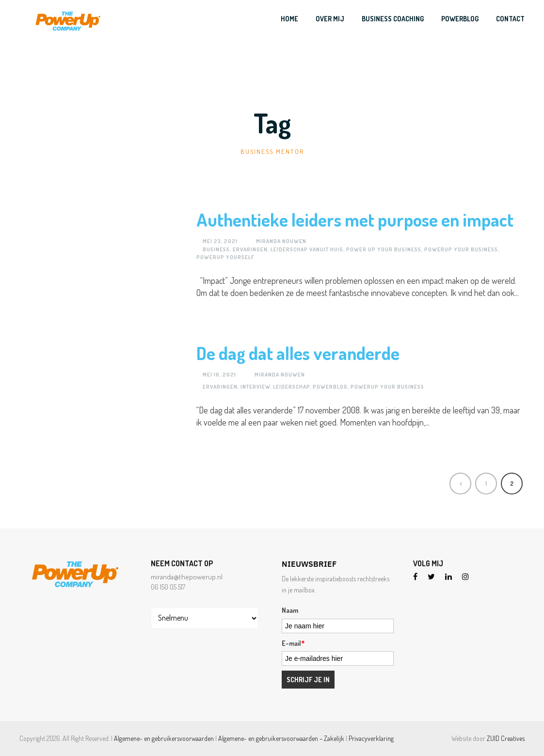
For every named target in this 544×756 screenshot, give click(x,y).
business (216, 249)
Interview (255, 387)
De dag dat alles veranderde (298, 353)
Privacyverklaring (371, 738)
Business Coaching (393, 19)
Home (289, 19)
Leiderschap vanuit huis (307, 249)
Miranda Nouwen (281, 241)
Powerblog (330, 387)
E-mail (293, 643)
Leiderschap (291, 387)
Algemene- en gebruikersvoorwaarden (164, 738)
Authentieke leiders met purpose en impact (355, 220)
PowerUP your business (461, 249)
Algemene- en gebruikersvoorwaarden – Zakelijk (281, 738)
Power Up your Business (384, 249)
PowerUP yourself (225, 257)
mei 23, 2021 (220, 241)
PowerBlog (460, 19)
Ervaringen (250, 249)
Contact (510, 19)
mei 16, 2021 (219, 375)
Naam (290, 610)
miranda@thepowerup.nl (187, 577)
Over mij (330, 19)
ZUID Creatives (506, 738)
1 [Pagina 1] (486, 484)
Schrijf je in (308, 680)
